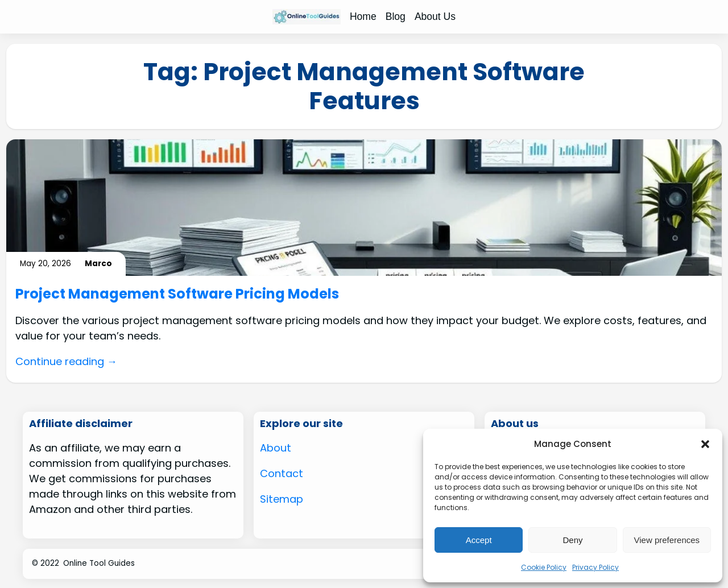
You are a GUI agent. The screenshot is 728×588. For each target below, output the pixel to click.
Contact (282, 473)
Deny (572, 540)
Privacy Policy (595, 567)
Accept (479, 540)
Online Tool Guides (99, 563)
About (276, 448)
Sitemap (282, 499)
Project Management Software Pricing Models (177, 294)
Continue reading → (66, 361)
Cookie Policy (544, 567)
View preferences (667, 540)
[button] (705, 444)
